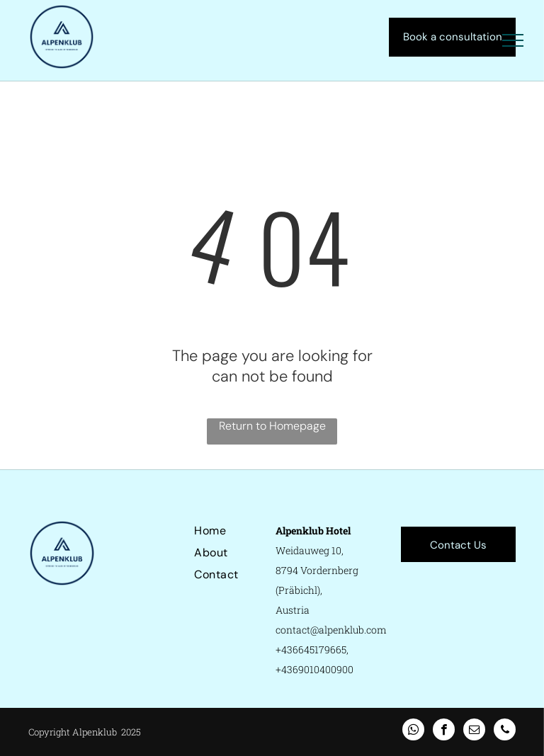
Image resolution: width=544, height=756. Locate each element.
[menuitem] (245, 531)
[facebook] (444, 731)
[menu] (513, 40)
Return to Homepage (272, 426)
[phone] (505, 731)
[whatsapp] (413, 731)
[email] (474, 731)
